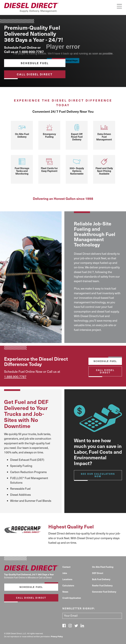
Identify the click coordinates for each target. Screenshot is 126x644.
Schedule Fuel (35, 63)
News (65, 592)
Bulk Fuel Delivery (101, 579)
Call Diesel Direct (35, 74)
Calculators (68, 585)
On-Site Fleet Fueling (103, 567)
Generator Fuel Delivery (104, 592)
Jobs (65, 573)
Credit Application (72, 598)
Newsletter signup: (79, 608)
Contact (66, 567)
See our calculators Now (98, 475)
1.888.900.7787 (15, 377)
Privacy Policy (57, 636)
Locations (67, 579)
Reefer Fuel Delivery (102, 585)
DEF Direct (98, 573)
